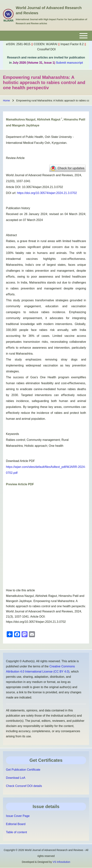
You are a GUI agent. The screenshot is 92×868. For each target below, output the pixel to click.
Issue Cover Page (18, 816)
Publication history (18, 208)
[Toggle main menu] (46, 36)
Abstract (11, 235)
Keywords (12, 434)
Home (6, 100)
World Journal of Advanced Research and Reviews (49, 10)
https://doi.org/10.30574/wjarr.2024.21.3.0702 (47, 193)
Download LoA (16, 778)
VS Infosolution (61, 862)
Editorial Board (16, 824)
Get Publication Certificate (23, 770)
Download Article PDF (20, 461)
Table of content (16, 832)
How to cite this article (20, 590)
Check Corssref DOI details (24, 786)
